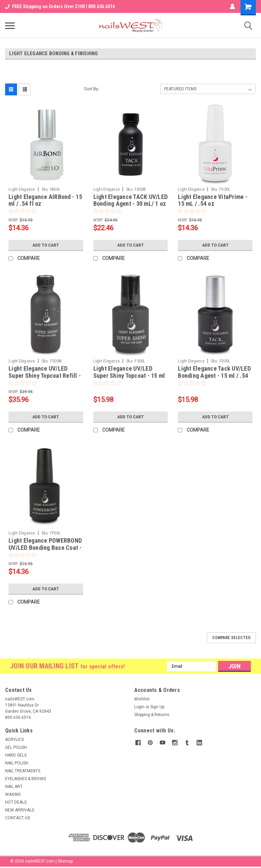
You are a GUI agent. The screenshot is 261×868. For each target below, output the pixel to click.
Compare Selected (231, 638)
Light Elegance (22, 189)
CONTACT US (18, 818)
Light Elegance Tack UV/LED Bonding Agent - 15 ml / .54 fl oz (214, 376)
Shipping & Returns (152, 715)
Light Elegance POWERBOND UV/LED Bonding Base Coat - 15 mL (45, 548)
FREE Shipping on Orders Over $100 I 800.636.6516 (60, 6)
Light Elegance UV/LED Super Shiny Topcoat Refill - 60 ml (45, 376)
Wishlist (142, 699)
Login (139, 707)
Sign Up (157, 707)
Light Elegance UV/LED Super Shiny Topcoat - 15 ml (129, 372)
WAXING (13, 794)
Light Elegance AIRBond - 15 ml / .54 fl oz (45, 200)
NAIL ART (14, 787)
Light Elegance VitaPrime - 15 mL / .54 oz (213, 200)
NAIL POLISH (17, 763)
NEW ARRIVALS (20, 810)
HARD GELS (16, 755)
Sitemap (65, 861)
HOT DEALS (16, 802)
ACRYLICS (14, 740)
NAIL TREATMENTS (23, 771)
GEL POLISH (16, 747)
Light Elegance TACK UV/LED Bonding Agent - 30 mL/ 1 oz (131, 200)
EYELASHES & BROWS (26, 779)
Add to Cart (46, 245)
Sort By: (92, 89)
